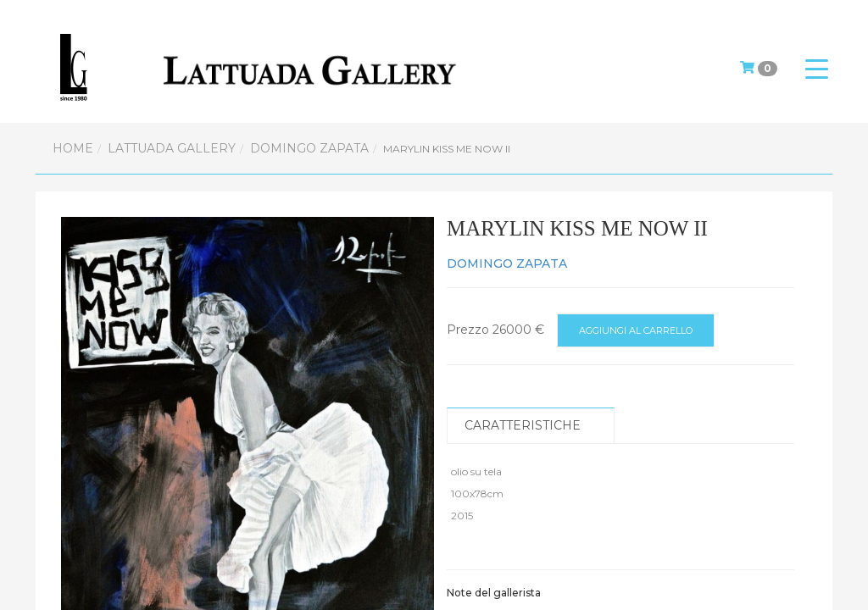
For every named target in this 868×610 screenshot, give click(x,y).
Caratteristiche (523, 425)
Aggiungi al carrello (636, 330)
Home (73, 148)
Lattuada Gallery (172, 148)
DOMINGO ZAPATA (309, 148)
